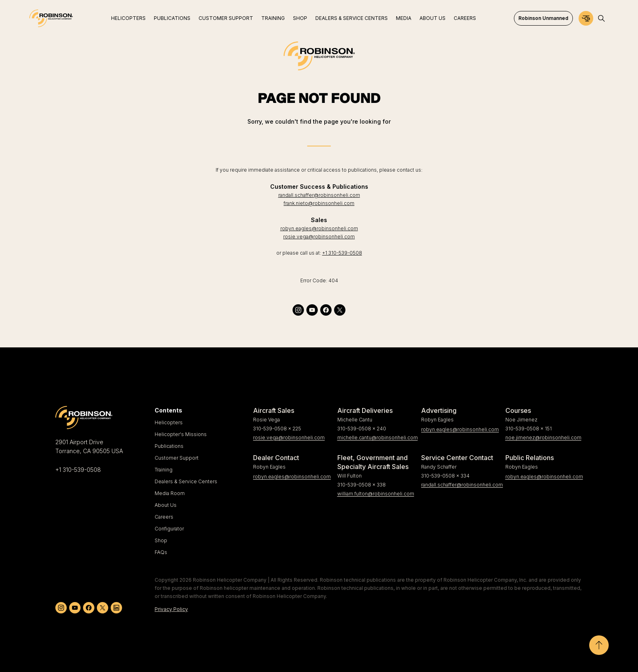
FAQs (161, 552)
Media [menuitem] (404, 18)
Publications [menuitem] (172, 18)
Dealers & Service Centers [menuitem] (352, 18)
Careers (164, 517)
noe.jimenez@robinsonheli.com (543, 437)
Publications (169, 446)
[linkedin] (116, 608)
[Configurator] (586, 18)
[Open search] (601, 18)
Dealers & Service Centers (186, 481)
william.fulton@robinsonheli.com (376, 494)
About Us (166, 505)
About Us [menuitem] (433, 18)
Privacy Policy (171, 609)
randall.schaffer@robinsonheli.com (319, 195)
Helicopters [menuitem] (128, 18)
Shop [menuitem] (300, 18)
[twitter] (340, 310)
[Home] (51, 18)
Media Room (170, 493)
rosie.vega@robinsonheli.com (319, 237)
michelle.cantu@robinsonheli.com (376, 437)
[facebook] (326, 310)
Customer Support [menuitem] (226, 18)
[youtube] (312, 310)
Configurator (169, 529)
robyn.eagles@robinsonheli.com (319, 228)
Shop (161, 540)
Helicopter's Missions (181, 434)
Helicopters (169, 422)
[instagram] (298, 310)
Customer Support (177, 458)
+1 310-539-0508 (342, 253)
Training (164, 470)
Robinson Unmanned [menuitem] (543, 18)
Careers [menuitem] (465, 18)
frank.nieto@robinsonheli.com (319, 203)
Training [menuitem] (273, 18)
